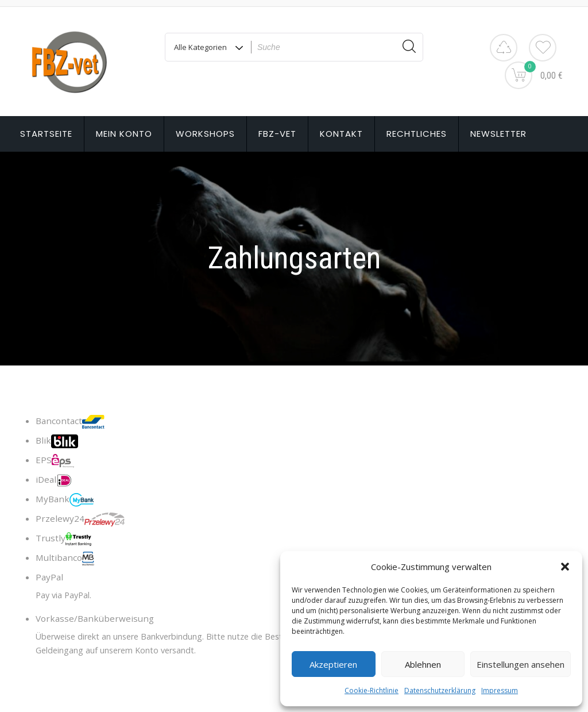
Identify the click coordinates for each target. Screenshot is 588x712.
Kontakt (341, 134)
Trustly (63, 539)
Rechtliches (417, 134)
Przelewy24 (80, 519)
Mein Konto (124, 134)
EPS (55, 461)
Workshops (205, 134)
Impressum (500, 690)
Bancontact (70, 422)
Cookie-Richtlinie (372, 690)
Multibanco (65, 559)
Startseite (46, 134)
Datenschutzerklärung (440, 690)
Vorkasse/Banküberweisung (95, 618)
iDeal (54, 480)
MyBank (65, 500)
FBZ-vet (277, 134)
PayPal (49, 577)
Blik (57, 441)
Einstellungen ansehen (521, 664)
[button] (565, 567)
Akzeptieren (333, 664)
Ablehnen (423, 664)
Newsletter (498, 134)
